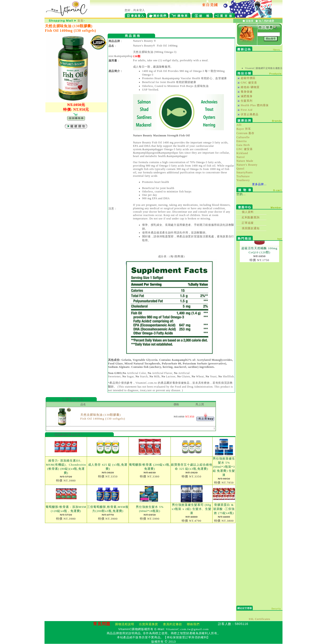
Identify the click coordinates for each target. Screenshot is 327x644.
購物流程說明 (125, 624)
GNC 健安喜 (249, 83)
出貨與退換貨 (149, 624)
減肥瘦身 (247, 96)
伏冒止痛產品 (250, 114)
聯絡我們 (193, 624)
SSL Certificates (259, 619)
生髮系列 (247, 101)
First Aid (246, 110)
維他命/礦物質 (250, 87)
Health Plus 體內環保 (255, 105)
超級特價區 (248, 78)
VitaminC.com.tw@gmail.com (187, 629)
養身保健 (247, 92)
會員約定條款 (173, 624)
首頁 (80, 21)
